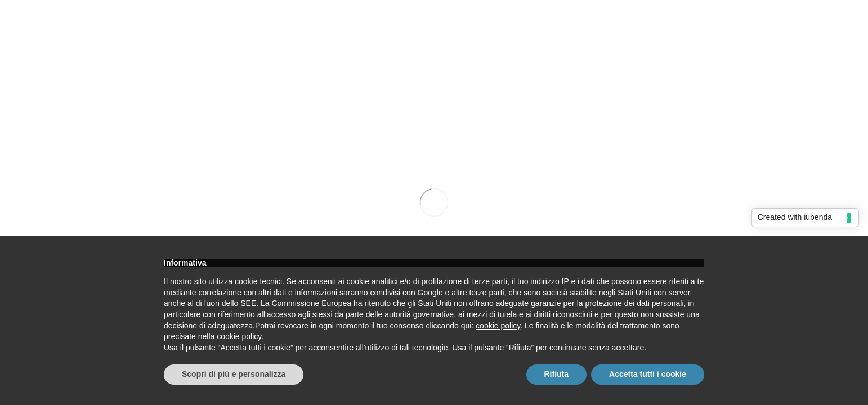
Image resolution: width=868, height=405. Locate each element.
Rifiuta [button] (557, 374)
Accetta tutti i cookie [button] (648, 374)
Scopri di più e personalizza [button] (234, 374)
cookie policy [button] (498, 326)
